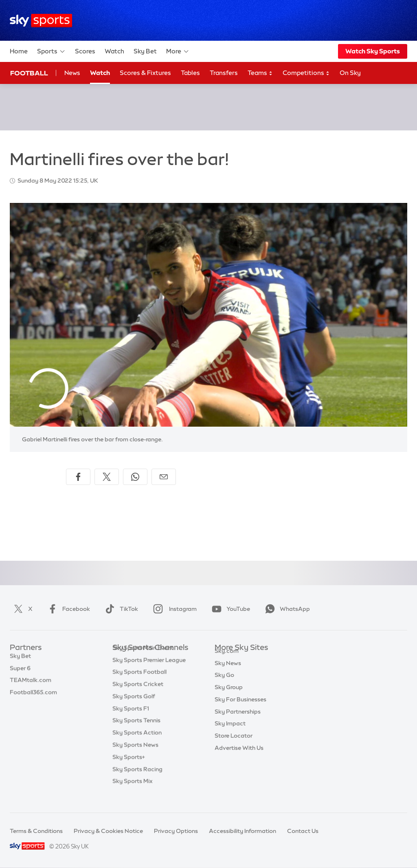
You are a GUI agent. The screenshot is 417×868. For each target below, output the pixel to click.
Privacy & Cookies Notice (108, 831)
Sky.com (227, 660)
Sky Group (229, 696)
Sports (51, 51)
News (72, 73)
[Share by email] (164, 477)
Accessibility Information (243, 831)
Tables (190, 73)
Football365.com (33, 696)
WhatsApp (286, 609)
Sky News (228, 672)
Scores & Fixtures (145, 73)
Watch (114, 51)
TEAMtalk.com (31, 684)
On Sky (350, 73)
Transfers (224, 73)
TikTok (120, 609)
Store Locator (234, 745)
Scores (85, 51)
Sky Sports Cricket (138, 696)
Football (29, 73)
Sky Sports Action (137, 745)
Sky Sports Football (139, 684)
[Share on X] (107, 477)
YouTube (229, 609)
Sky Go (224, 684)
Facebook (67, 609)
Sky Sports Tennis (136, 733)
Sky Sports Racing (137, 782)
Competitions (306, 73)
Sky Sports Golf (134, 709)
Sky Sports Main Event (143, 660)
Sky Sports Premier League (149, 672)
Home (19, 51)
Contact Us (303, 831)
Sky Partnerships (238, 721)
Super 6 (20, 672)
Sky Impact (230, 733)
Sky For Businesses (240, 709)
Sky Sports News (135, 757)
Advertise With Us (239, 757)
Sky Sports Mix (133, 793)
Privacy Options (176, 831)
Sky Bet (145, 51)
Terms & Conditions (36, 831)
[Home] (41, 21)
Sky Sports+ (129, 769)
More (178, 51)
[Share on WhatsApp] (135, 477)
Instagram (173, 609)
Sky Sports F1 (131, 721)
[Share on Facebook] (78, 477)
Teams (260, 73)
